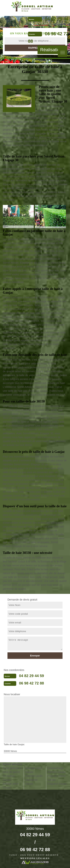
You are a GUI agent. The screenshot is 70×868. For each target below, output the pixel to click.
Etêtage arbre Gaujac (11, 786)
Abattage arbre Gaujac (34, 770)
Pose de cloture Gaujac (56, 778)
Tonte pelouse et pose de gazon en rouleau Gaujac (12, 774)
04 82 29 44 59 (31, 676)
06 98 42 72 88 (31, 683)
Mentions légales (35, 858)
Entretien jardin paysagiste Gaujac (34, 780)
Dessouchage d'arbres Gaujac (57, 770)
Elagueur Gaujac (57, 784)
